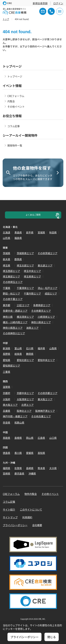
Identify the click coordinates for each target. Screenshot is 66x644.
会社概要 (37, 525)
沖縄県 (32, 473)
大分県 (53, 468)
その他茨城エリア (48, 253)
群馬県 (18, 259)
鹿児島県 (19, 473)
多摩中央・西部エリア (15, 311)
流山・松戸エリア (48, 288)
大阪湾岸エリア (25, 399)
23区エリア (23, 305)
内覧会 (11, 101)
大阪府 (7, 399)
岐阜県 (18, 354)
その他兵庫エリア (41, 416)
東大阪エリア (45, 399)
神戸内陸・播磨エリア (15, 416)
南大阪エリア (10, 405)
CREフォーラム (16, 96)
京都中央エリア (25, 393)
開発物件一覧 (15, 145)
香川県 (18, 453)
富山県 (18, 348)
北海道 (7, 232)
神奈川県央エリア (41, 322)
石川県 (30, 348)
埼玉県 (7, 265)
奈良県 (7, 422)
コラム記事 (14, 126)
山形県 (7, 238)
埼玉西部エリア (11, 271)
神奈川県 (8, 317)
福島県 (18, 238)
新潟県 (7, 348)
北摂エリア (27, 405)
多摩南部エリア (42, 305)
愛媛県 (30, 453)
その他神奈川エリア (14, 333)
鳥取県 (7, 438)
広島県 (41, 438)
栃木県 (7, 259)
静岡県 (30, 354)
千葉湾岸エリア (25, 288)
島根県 (18, 438)
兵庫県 (7, 411)
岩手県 (30, 232)
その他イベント (16, 107)
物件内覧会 (31, 494)
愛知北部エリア (25, 360)
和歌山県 (19, 422)
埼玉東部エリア (11, 276)
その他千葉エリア (13, 299)
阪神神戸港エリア (45, 411)
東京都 (7, 305)
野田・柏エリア (11, 293)
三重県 (7, 372)
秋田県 (53, 232)
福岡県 (7, 468)
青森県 (18, 232)
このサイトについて (31, 509)
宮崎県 (7, 473)
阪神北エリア (24, 411)
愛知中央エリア (46, 360)
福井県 (41, 348)
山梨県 (53, 348)
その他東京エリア (41, 311)
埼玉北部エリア (25, 265)
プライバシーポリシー (15, 525)
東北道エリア (45, 265)
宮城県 (41, 232)
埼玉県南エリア (32, 276)
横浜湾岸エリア (25, 317)
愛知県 (7, 360)
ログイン (58, 3)
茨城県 (7, 253)
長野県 (7, 354)
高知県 (41, 453)
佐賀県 (18, 468)
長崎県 (30, 468)
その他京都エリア (48, 393)
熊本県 (41, 468)
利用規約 (27, 517)
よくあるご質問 (33, 215)
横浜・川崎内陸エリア (15, 322)
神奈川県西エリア (13, 328)
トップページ (15, 76)
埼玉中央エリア (32, 271)
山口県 (53, 438)
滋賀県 (7, 387)
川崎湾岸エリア (46, 317)
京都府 (7, 393)
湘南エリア (32, 328)
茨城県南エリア (25, 253)
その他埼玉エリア (13, 282)
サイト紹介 (9, 509)
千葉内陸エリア (32, 293)
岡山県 (30, 438)
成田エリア (51, 293)
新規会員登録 (40, 3)
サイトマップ (10, 517)
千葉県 (7, 288)
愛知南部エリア (11, 365)
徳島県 (7, 453)
